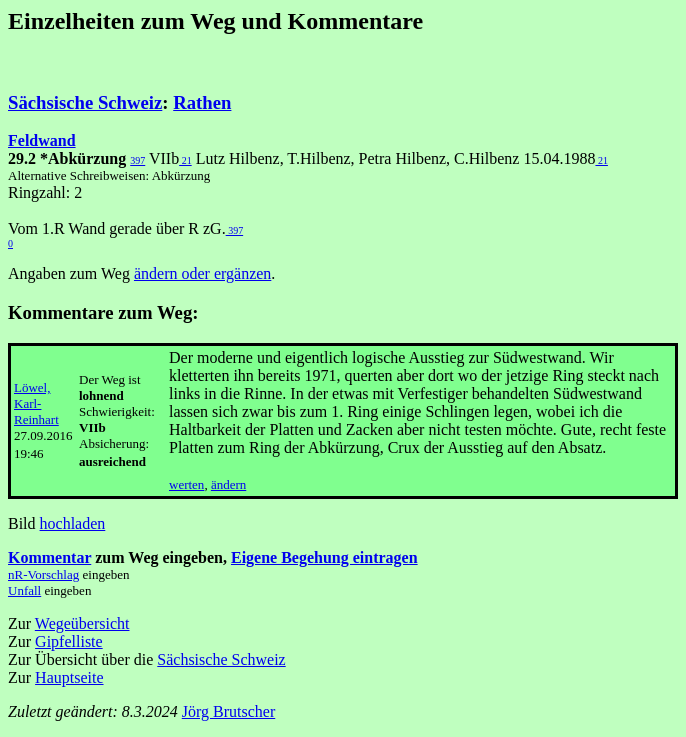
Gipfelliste (69, 641)
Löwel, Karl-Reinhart (36, 403)
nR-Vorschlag (43, 574)
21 (185, 160)
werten (186, 484)
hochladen (73, 523)
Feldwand (42, 140)
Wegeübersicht (82, 623)
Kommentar (49, 557)
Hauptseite (69, 677)
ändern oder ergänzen (202, 273)
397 (137, 160)
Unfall (24, 590)
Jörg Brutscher (228, 711)
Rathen (202, 102)
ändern (228, 484)
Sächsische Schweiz (85, 102)
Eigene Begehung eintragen (324, 557)
